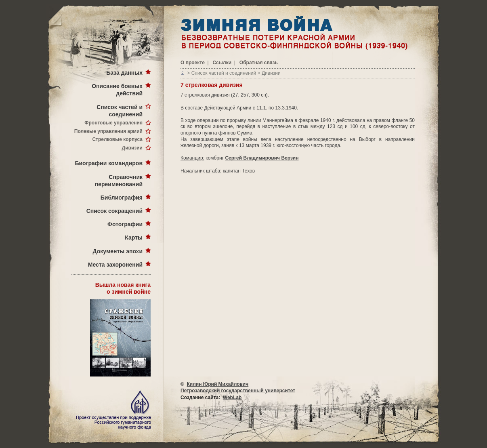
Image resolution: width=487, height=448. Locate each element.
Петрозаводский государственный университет (238, 391)
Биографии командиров (109, 163)
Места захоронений (115, 265)
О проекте (193, 63)
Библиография (122, 198)
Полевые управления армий (108, 131)
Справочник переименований (119, 181)
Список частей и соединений (120, 111)
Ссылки (222, 63)
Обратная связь (259, 63)
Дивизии (132, 148)
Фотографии (125, 224)
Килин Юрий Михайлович (218, 384)
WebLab (232, 398)
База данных (124, 73)
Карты (134, 238)
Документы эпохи (118, 251)
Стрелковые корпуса (117, 139)
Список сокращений (114, 211)
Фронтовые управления (113, 123)
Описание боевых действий (117, 90)
